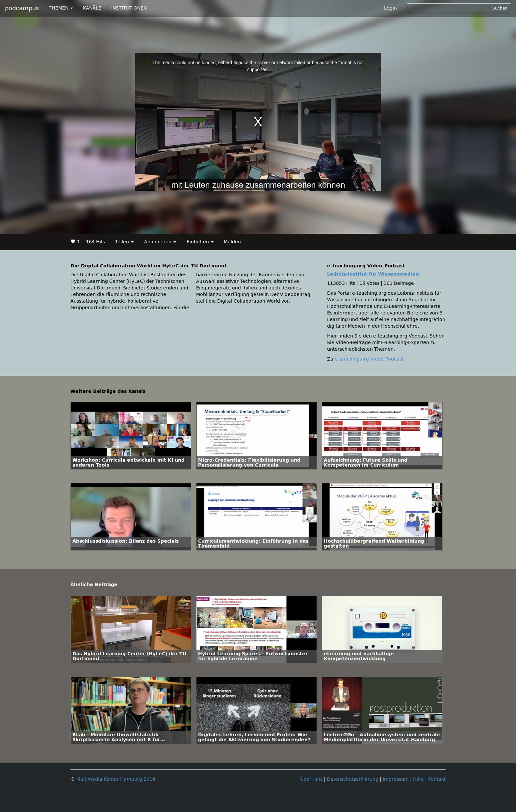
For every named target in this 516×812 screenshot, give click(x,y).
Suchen (500, 8)
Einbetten (200, 242)
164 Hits (95, 242)
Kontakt (437, 779)
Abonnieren (160, 242)
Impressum (396, 779)
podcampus (22, 8)
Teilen (124, 242)
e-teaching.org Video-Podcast (369, 359)
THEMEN (61, 8)
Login (390, 8)
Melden (232, 242)
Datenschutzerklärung (353, 779)
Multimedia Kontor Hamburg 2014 (116, 779)
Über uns (311, 779)
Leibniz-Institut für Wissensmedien (373, 274)
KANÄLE (92, 8)
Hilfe (418, 779)
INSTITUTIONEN (129, 8)
